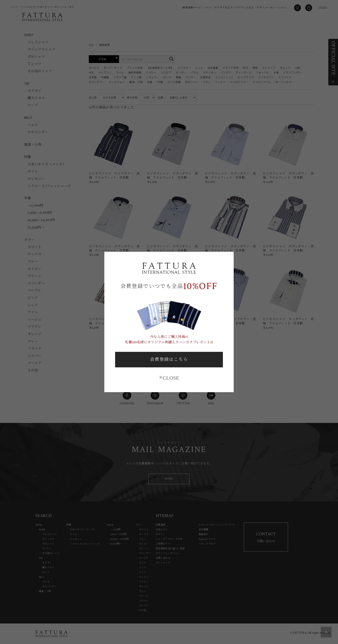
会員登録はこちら (169, 360)
